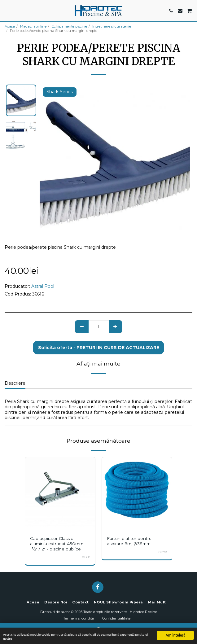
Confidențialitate (116, 618)
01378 (163, 552)
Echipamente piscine (69, 26)
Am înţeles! (175, 633)
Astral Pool (43, 286)
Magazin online (33, 26)
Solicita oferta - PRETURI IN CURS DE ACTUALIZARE (99, 348)
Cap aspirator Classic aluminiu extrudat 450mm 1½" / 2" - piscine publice (57, 544)
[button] (7, 11)
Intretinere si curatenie (112, 26)
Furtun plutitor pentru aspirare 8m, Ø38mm (129, 541)
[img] (60, 492)
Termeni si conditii (79, 618)
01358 (86, 557)
